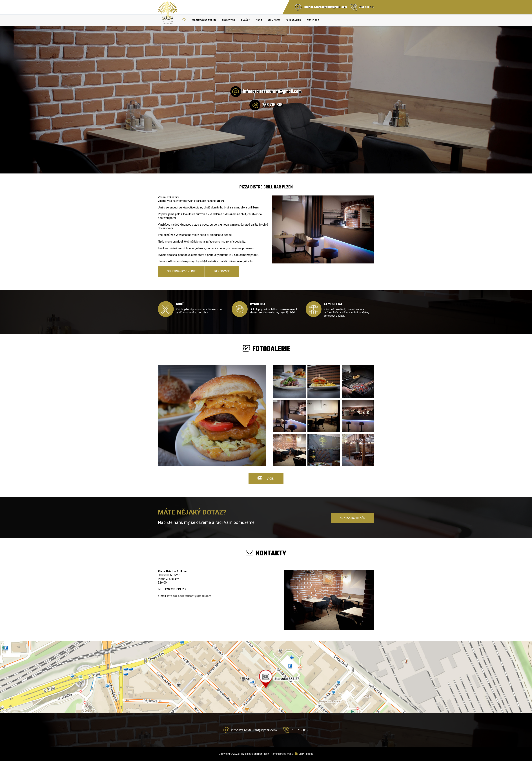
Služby (245, 20)
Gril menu (274, 20)
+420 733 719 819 (175, 589)
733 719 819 (367, 7)
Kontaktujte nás (352, 518)
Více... (271, 479)
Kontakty (313, 20)
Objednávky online (204, 20)
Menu (259, 20)
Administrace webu (282, 754)
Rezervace (229, 20)
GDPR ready (306, 754)
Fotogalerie (293, 20)
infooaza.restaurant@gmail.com (325, 7)
